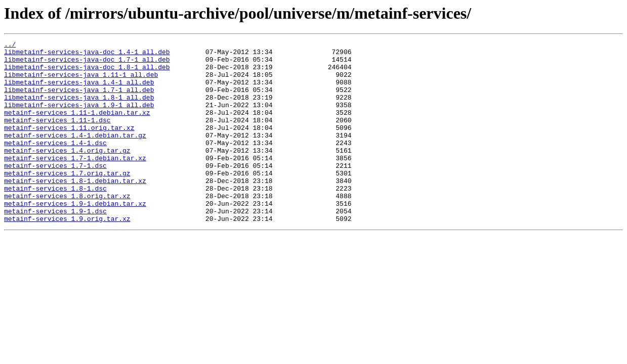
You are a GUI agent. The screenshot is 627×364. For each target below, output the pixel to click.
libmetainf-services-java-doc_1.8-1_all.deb (87, 73)
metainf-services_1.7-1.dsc (55, 191)
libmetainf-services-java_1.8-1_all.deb (79, 109)
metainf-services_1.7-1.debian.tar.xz (75, 182)
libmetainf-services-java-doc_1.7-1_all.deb (87, 64)
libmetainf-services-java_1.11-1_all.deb (81, 82)
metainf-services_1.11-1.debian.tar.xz (77, 127)
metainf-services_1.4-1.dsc (55, 164)
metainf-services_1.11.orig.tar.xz (69, 146)
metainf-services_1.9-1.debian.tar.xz (75, 237)
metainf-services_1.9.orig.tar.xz (67, 255)
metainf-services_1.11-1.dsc (57, 136)
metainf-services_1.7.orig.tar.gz (67, 200)
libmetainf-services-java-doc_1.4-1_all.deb (87, 55)
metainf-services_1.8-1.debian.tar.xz (75, 209)
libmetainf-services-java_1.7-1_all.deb (79, 100)
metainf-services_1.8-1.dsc (55, 218)
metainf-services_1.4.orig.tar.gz (67, 173)
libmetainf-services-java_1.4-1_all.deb (79, 91)
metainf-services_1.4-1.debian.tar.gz (75, 155)
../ (10, 45)
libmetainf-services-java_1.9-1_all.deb (79, 118)
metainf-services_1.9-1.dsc (55, 246)
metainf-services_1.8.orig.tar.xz (67, 227)
